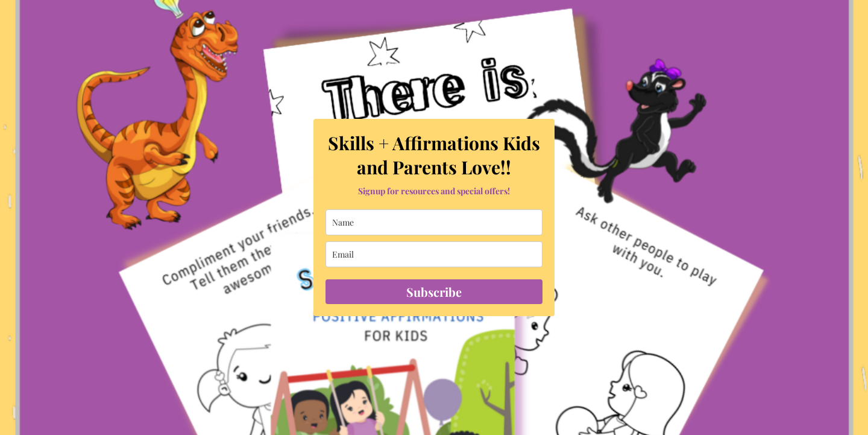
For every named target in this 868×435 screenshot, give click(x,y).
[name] (434, 222)
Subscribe (434, 292)
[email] (434, 254)
